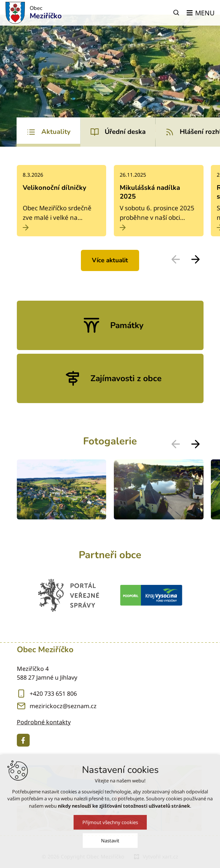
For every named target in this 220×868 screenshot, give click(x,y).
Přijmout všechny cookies (110, 823)
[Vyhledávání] (176, 13)
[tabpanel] (110, 220)
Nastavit (110, 842)
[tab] (49, 132)
